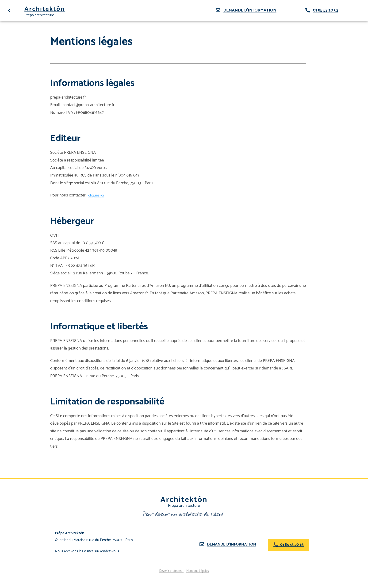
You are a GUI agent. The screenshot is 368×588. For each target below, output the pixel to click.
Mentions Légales (200, 571)
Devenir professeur (169, 571)
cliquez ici (97, 195)
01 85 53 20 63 (326, 10)
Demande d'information (250, 10)
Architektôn (48, 9)
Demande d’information (234, 545)
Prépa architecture (40, 15)
